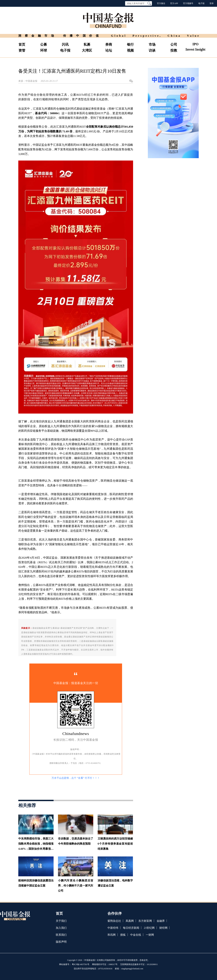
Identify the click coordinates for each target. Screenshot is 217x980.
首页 (22, 44)
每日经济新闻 (131, 928)
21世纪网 (149, 928)
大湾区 (87, 50)
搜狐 (123, 935)
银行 (130, 44)
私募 (87, 44)
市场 (152, 44)
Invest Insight (195, 49)
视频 (130, 50)
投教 (174, 50)
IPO (195, 44)
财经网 (163, 928)
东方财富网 (145, 921)
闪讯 (65, 44)
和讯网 (112, 935)
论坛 (109, 50)
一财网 (150, 935)
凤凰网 (130, 921)
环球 (44, 50)
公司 (174, 44)
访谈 (152, 50)
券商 (109, 44)
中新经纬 (113, 928)
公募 (44, 44)
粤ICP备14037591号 (81, 964)
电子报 (201, 3)
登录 (212, 3)
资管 (22, 50)
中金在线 (136, 935)
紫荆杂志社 (114, 921)
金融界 (161, 921)
